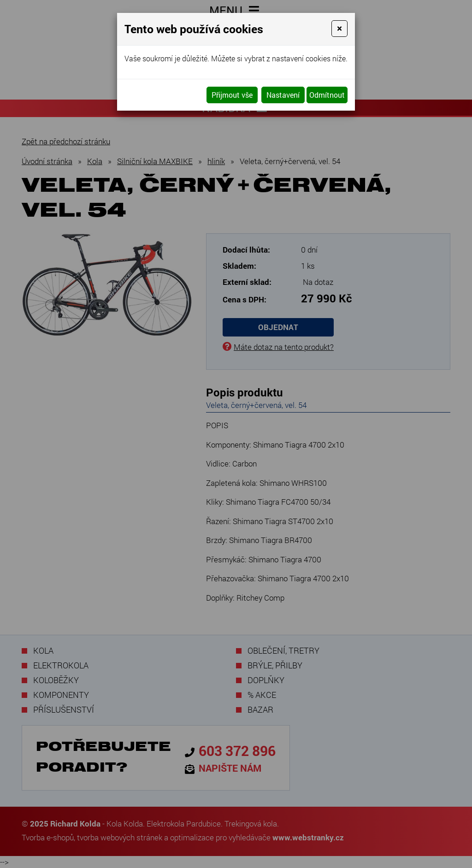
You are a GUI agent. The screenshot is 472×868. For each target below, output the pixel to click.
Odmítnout (327, 95)
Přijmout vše (232, 95)
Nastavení (283, 95)
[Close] (339, 29)
